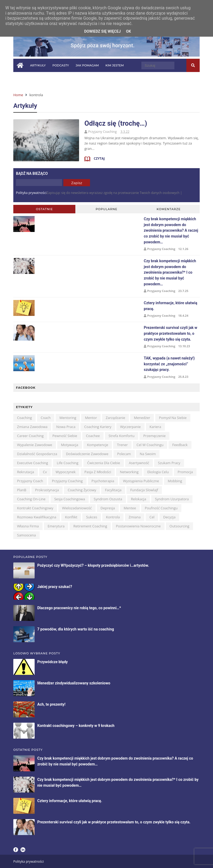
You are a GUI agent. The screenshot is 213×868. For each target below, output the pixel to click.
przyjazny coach (30, 481)
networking (129, 472)
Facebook (16, 850)
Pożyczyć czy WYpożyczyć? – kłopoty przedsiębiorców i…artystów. (93, 565)
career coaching (30, 436)
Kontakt (92, 79)
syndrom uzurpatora (172, 499)
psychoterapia (103, 481)
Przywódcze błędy (52, 662)
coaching (24, 418)
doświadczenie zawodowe (87, 454)
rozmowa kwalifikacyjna (37, 517)
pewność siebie (65, 436)
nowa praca (66, 427)
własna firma (28, 526)
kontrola (113, 517)
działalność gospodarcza (37, 454)
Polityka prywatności (31, 193)
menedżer (142, 418)
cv (45, 472)
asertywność (139, 463)
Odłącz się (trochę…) (116, 123)
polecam (124, 454)
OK (128, 31)
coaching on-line (31, 499)
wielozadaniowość (77, 508)
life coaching (67, 463)
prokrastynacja (47, 490)
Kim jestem (115, 65)
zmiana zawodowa (32, 427)
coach (46, 418)
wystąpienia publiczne (141, 481)
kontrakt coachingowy (35, 508)
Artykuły (38, 65)
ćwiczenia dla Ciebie (104, 463)
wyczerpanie (130, 427)
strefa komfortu (122, 436)
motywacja (70, 445)
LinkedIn (23, 850)
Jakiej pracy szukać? (55, 587)
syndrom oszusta (108, 499)
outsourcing (180, 526)
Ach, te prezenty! (51, 704)
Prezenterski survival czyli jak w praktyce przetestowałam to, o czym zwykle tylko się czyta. (171, 333)
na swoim (148, 454)
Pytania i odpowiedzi (35, 79)
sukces (92, 517)
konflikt (71, 517)
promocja (185, 472)
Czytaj (99, 158)
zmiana (135, 517)
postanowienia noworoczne (138, 526)
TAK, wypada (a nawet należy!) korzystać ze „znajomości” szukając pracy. (169, 364)
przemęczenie (154, 436)
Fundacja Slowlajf (144, 490)
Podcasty (61, 65)
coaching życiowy (82, 490)
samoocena (26, 535)
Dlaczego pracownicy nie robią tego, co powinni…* (79, 608)
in (112, 78)
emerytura (56, 526)
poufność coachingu (161, 508)
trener (122, 445)
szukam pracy (169, 463)
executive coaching (32, 463)
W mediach (69, 79)
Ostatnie (44, 209)
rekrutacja (26, 472)
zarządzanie (115, 418)
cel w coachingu (150, 445)
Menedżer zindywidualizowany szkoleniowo (74, 683)
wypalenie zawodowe (35, 445)
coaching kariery (98, 427)
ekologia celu (158, 472)
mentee (130, 508)
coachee (93, 436)
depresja (108, 508)
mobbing (175, 481)
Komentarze (169, 209)
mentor (91, 418)
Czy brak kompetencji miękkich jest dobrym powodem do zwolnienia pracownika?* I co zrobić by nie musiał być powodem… (170, 272)
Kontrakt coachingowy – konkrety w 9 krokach (76, 726)
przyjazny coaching (67, 481)
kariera (155, 427)
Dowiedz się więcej (102, 31)
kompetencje (98, 445)
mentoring (68, 418)
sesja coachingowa (70, 499)
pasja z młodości (98, 472)
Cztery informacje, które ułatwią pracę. (70, 801)
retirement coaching (90, 526)
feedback (180, 445)
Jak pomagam (87, 65)
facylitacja (113, 490)
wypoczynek (66, 472)
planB (22, 490)
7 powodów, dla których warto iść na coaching (76, 629)
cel (152, 517)
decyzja (169, 517)
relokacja (139, 499)
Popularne (106, 209)
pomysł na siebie (173, 418)
